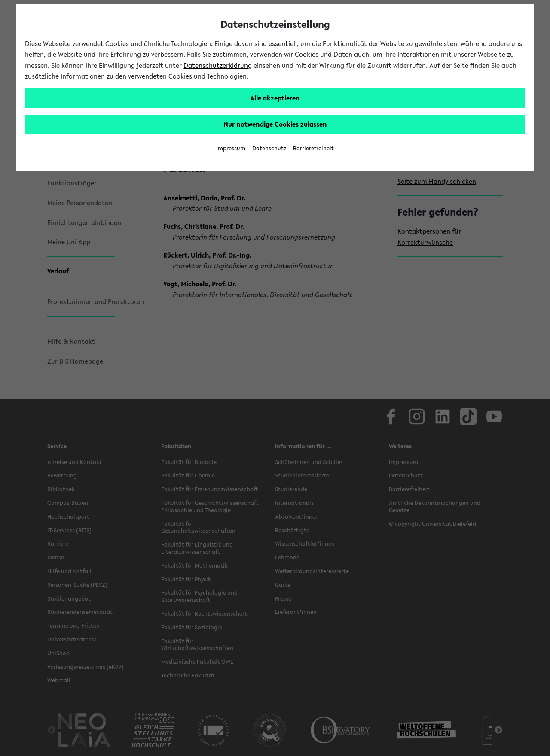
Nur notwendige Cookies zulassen (275, 124)
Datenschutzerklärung (218, 65)
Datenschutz (269, 148)
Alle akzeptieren (275, 98)
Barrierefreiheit (313, 148)
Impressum (231, 148)
